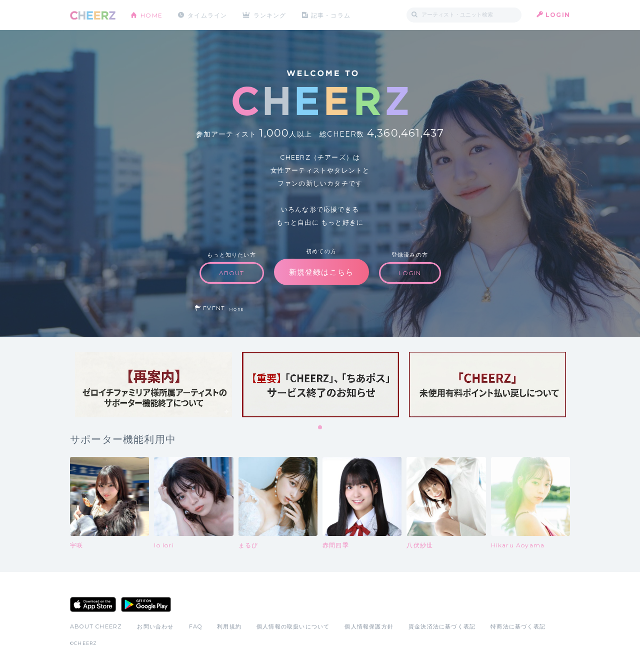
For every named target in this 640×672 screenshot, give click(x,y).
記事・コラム (331, 15)
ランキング (270, 15)
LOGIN (558, 15)
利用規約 (229, 626)
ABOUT (232, 273)
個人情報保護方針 (369, 626)
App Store (93, 604)
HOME (151, 15)
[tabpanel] (153, 385)
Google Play (146, 604)
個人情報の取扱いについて (293, 626)
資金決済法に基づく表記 (442, 626)
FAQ (196, 626)
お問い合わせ (155, 626)
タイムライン (207, 15)
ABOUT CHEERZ (96, 626)
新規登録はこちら (321, 272)
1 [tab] (320, 428)
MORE (236, 309)
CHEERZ (93, 15)
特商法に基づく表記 (518, 626)
